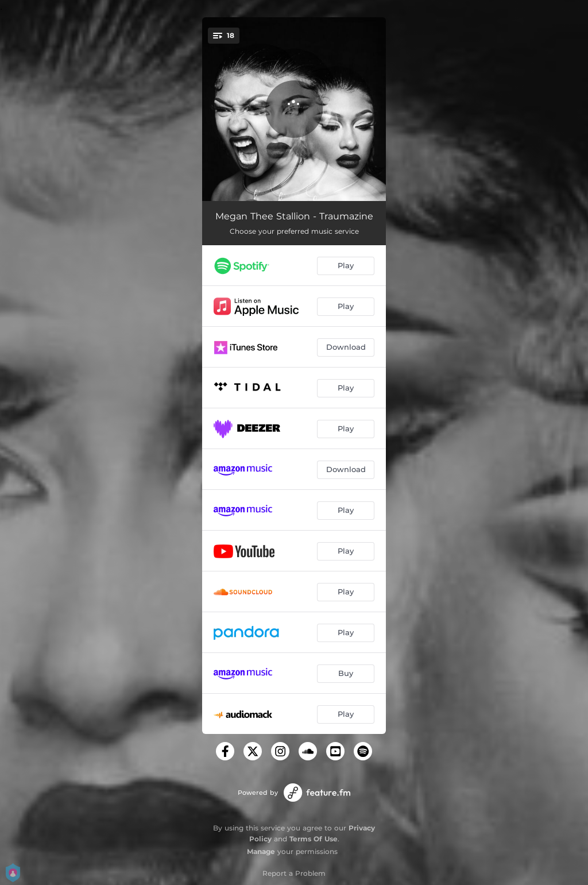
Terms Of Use (314, 839)
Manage (261, 851)
